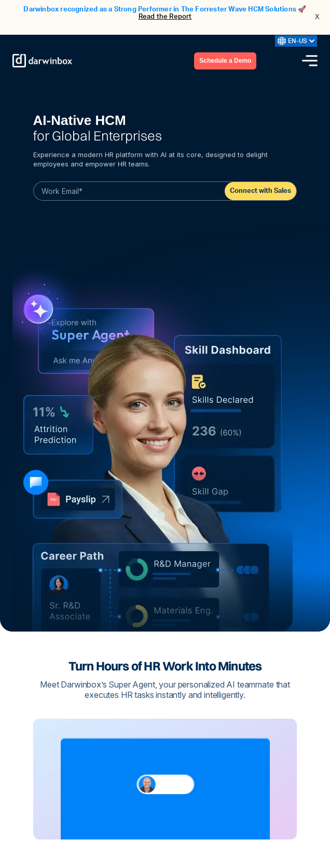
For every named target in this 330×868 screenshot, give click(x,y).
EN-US (296, 41)
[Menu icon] (310, 61)
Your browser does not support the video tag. (165, 779)
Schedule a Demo (225, 61)
